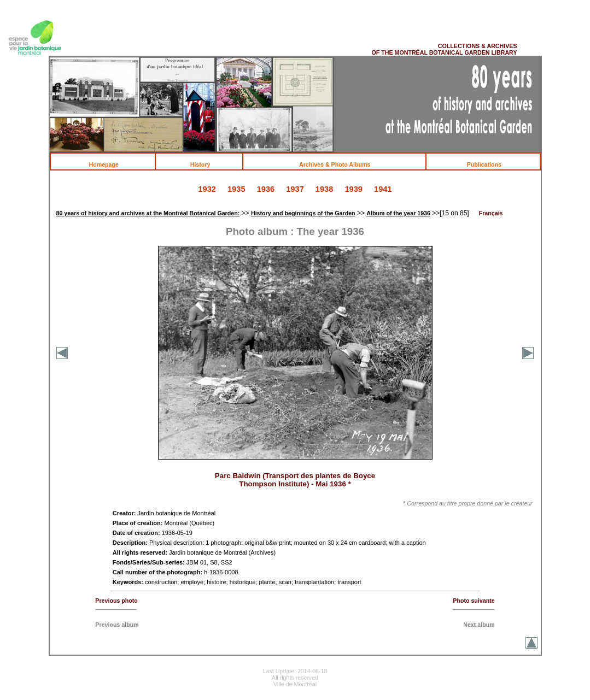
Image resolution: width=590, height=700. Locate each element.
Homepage (109, 164)
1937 (295, 189)
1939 (354, 189)
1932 (207, 189)
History (206, 164)
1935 (236, 189)
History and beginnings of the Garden (303, 213)
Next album (479, 625)
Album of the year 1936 (398, 213)
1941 (383, 189)
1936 (266, 189)
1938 (325, 189)
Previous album (117, 625)
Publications (490, 164)
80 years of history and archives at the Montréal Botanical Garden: (148, 213)
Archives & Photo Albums (341, 164)
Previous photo (116, 601)
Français (491, 213)
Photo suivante (474, 601)
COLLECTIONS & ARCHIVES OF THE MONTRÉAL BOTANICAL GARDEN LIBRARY (444, 49)
